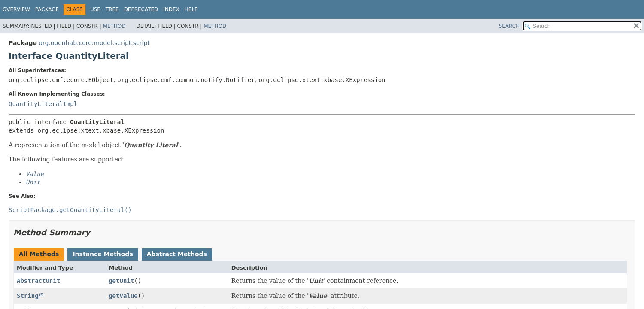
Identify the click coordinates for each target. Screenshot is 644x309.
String (28, 296)
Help (191, 9)
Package (47, 9)
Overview (16, 9)
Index (171, 9)
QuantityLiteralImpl (43, 104)
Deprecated (141, 9)
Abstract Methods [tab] (177, 254)
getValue (123, 296)
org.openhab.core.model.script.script (94, 43)
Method (114, 26)
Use (95, 9)
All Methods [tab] (39, 254)
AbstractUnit (38, 281)
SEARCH (509, 26)
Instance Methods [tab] (103, 254)
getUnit (121, 281)
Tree (112, 9)
